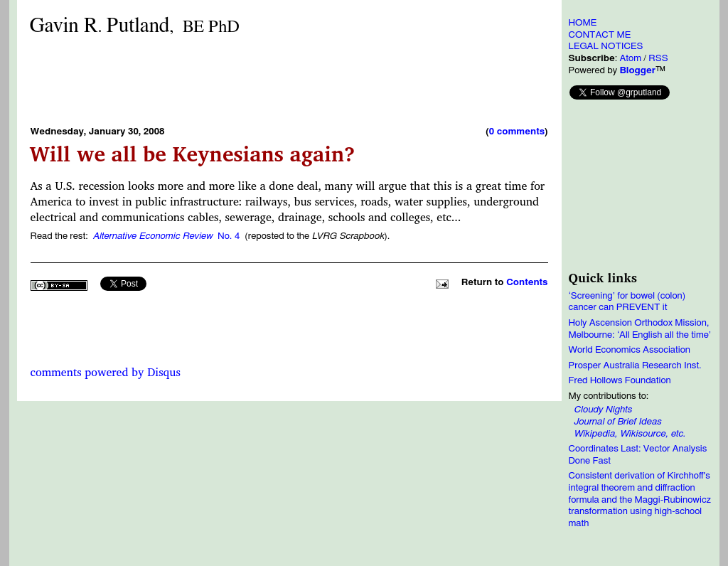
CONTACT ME (600, 35)
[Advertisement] (289, 80)
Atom (630, 58)
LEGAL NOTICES (606, 46)
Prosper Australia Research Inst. (635, 365)
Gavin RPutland (135, 26)
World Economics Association (630, 350)
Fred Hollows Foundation (620, 380)
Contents (527, 282)
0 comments (517, 132)
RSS (658, 58)
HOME (583, 23)
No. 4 (166, 236)
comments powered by (106, 372)
